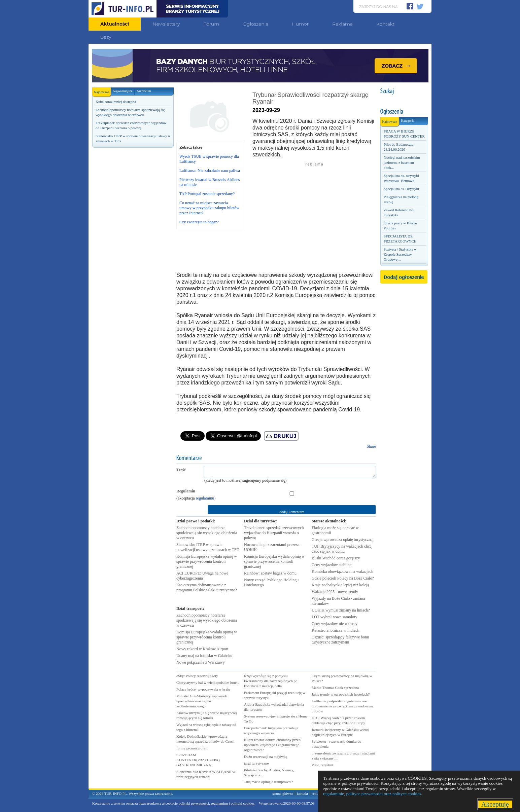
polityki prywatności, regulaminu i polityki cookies (217, 803)
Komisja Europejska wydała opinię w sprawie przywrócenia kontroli (207, 561)
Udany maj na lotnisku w (204, 656)
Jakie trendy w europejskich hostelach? (341, 694)
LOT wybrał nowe (334, 617)
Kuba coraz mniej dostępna (116, 102)
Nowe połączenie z (201, 662)
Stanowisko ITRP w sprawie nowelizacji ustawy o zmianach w (208, 547)
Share (371, 446)
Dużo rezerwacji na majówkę (266, 756)
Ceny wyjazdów (332, 565)
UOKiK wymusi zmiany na (341, 610)
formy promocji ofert (192, 748)
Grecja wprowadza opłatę (342, 540)
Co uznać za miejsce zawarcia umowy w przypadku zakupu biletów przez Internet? (209, 208)
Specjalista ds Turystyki (401, 189)
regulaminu (205, 498)
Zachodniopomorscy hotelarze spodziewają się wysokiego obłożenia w (207, 533)
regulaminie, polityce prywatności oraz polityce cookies (372, 794)
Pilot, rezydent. (323, 765)
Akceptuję (495, 804)
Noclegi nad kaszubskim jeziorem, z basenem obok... (402, 162)
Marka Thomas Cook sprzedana (335, 688)
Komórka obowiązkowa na (342, 571)
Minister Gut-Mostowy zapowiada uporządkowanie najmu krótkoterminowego (202, 701)
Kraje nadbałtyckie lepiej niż (340, 585)
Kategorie (407, 121)
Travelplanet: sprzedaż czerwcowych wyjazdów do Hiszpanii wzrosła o (274, 533)
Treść (181, 470)
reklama (318, 793)
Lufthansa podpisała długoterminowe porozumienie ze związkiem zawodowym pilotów (342, 706)
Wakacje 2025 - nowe (335, 592)
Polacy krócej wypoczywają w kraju (203, 689)
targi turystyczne (256, 763)
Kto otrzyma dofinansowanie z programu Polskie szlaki (207, 587)
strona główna (283, 793)
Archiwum (144, 91)
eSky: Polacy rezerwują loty (197, 676)
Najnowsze (102, 91)
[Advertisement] (133, 265)
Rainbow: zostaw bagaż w (270, 573)
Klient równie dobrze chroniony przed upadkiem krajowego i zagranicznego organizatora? (272, 745)
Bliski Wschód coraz (336, 558)
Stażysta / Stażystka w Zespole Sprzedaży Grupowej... (400, 254)
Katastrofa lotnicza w (336, 630)
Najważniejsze (123, 91)
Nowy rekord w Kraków (202, 649)
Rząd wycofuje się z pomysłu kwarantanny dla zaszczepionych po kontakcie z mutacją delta (271, 681)
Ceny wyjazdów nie (335, 624)
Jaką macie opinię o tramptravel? (268, 782)
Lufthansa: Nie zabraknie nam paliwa (210, 171)
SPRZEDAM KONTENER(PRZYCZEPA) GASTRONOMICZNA (198, 760)
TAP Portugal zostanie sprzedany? (207, 194)
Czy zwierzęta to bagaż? (199, 222)
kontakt (302, 793)
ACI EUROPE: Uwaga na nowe (202, 576)
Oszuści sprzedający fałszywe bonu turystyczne (340, 640)
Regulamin (186, 491)
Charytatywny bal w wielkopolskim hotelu (208, 682)
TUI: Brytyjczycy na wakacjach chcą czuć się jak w (342, 549)
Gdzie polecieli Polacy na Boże (343, 578)
